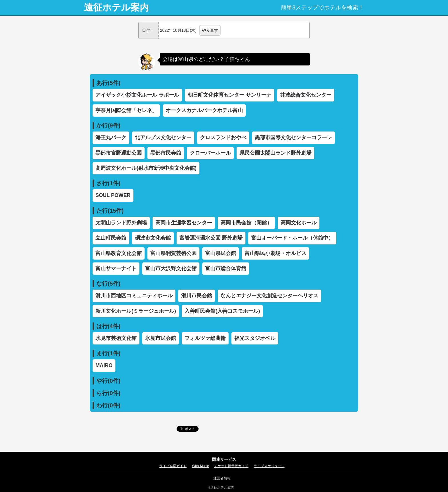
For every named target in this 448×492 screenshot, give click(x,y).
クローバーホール (210, 153)
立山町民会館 (111, 238)
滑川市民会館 (197, 296)
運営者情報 (222, 478)
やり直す (210, 30)
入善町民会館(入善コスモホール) (222, 311)
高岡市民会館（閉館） (246, 223)
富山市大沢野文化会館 (171, 268)
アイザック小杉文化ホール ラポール (137, 95)
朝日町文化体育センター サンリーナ (230, 95)
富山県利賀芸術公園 (173, 253)
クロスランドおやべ (223, 138)
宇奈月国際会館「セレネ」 (126, 110)
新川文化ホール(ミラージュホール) (136, 311)
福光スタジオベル (255, 338)
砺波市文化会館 (153, 238)
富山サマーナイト (116, 268)
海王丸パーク (111, 138)
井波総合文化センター (306, 95)
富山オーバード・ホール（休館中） (292, 238)
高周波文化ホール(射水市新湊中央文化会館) (146, 168)
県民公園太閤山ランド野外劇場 (275, 153)
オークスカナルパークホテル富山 (204, 110)
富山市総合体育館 (226, 268)
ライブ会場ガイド (173, 466)
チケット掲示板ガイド (231, 466)
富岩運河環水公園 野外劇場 (211, 238)
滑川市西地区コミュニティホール (134, 296)
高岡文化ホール (299, 223)
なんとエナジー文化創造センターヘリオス (269, 296)
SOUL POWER (113, 195)
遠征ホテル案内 (116, 7)
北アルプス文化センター (163, 138)
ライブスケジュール (269, 466)
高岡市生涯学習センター (184, 223)
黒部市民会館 (166, 153)
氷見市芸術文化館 (116, 338)
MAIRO (104, 365)
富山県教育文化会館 (119, 253)
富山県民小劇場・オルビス (275, 253)
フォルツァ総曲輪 (205, 338)
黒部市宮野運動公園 (119, 153)
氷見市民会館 (161, 338)
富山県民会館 (221, 253)
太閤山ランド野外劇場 (121, 223)
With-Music (200, 466)
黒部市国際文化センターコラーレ (293, 138)
